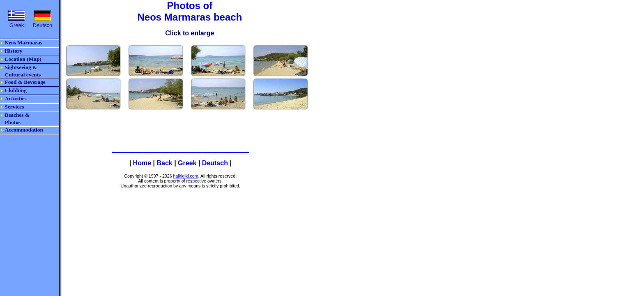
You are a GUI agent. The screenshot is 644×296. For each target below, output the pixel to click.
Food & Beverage (25, 82)
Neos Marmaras (24, 43)
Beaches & (17, 115)
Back (164, 163)
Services (15, 107)
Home (142, 163)
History (14, 51)
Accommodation (24, 130)
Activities (16, 98)
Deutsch (215, 163)
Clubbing (16, 90)
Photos (13, 122)
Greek (187, 163)
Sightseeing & (21, 67)
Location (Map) (23, 59)
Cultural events (23, 75)
